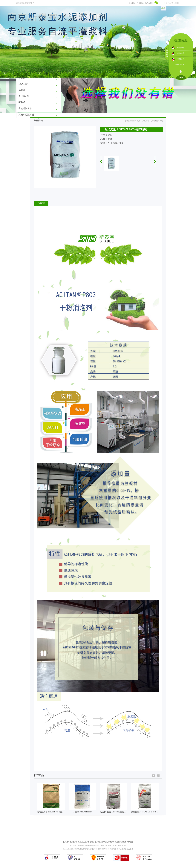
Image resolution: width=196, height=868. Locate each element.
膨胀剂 (22, 90)
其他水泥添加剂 (26, 115)
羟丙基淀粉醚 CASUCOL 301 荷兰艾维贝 (52, 812)
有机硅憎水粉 (25, 108)
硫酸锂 (22, 102)
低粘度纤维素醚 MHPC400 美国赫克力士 (115, 812)
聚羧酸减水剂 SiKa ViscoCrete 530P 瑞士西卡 (147, 812)
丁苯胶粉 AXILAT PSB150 (82, 812)
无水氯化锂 (24, 96)
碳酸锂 (22, 78)
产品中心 (146, 121)
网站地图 (113, 849)
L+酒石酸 (23, 84)
